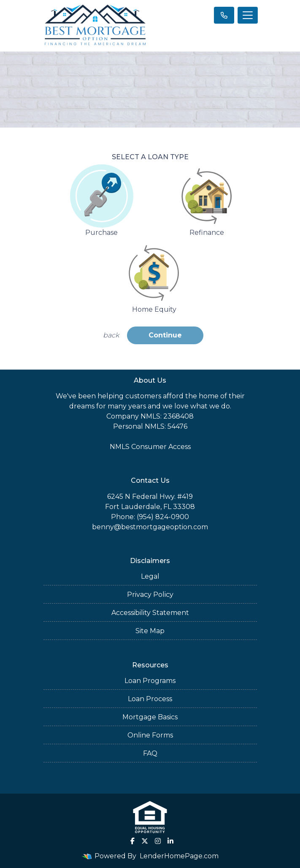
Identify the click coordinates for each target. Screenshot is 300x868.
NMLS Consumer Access (150, 447)
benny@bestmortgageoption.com (150, 527)
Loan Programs (150, 681)
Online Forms (150, 735)
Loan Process (150, 699)
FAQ (150, 753)
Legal (150, 576)
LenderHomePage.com (179, 856)
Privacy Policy (150, 595)
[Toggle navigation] (248, 15)
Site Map (150, 631)
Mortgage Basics (150, 717)
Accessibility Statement (150, 613)
